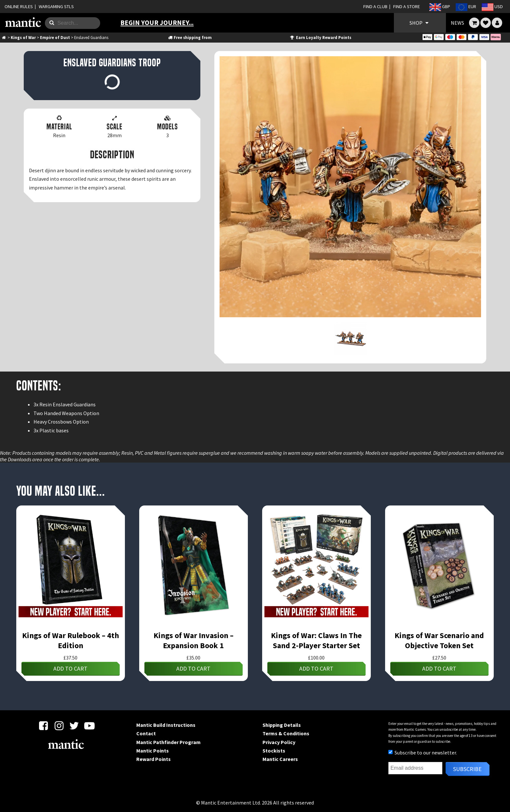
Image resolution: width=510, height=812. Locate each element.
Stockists (274, 751)
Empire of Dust (55, 37)
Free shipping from (190, 37)
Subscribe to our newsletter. (423, 753)
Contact (146, 733)
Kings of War (23, 37)
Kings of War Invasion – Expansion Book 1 (194, 640)
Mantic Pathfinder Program (168, 742)
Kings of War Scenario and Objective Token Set (439, 640)
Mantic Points (153, 751)
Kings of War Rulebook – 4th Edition (71, 640)
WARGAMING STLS (56, 7)
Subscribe (467, 769)
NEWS (457, 23)
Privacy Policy (279, 742)
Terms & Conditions (286, 733)
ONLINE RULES (19, 7)
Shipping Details (282, 725)
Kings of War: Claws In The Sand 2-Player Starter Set (316, 640)
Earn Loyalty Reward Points (320, 37)
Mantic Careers (280, 759)
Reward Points (154, 759)
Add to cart (70, 668)
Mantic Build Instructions (166, 725)
